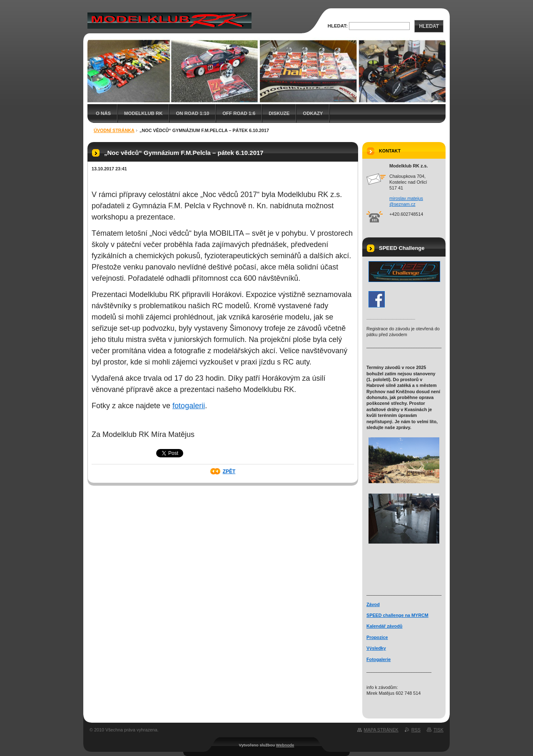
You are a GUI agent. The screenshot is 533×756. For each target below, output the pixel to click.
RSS (416, 730)
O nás (103, 113)
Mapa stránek (381, 730)
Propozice (377, 637)
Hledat (429, 26)
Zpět (229, 472)
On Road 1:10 (192, 113)
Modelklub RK (143, 113)
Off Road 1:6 (239, 113)
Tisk (438, 730)
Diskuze (279, 113)
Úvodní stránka (114, 130)
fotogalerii (189, 406)
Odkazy (313, 113)
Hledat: (338, 26)
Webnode (285, 745)
